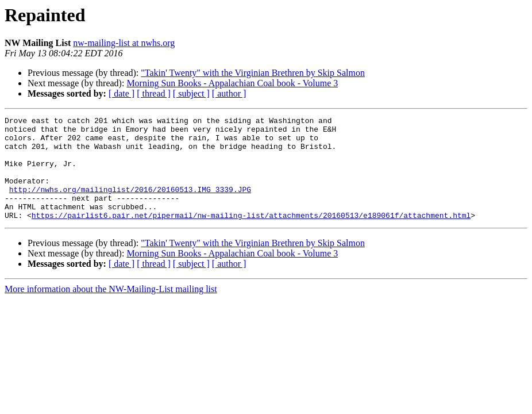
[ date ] (122, 93)
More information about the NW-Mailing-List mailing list (111, 310)
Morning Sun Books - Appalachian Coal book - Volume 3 (232, 83)
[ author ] (229, 93)
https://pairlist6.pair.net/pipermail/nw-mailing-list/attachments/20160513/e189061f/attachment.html (251, 236)
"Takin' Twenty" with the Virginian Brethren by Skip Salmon (253, 73)
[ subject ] (191, 93)
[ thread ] (154, 93)
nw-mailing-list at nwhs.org (124, 43)
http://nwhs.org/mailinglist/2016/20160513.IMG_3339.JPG (130, 205)
